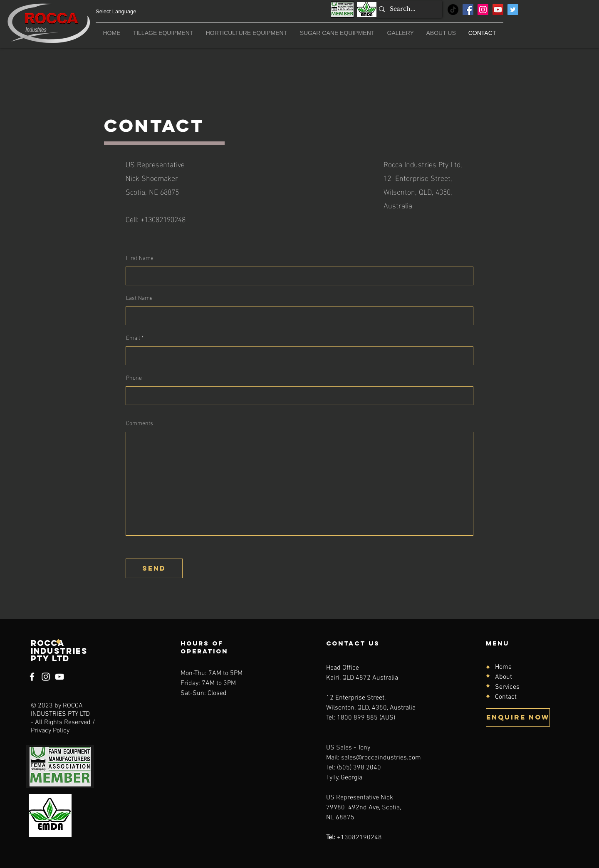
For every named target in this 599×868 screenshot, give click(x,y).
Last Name (139, 297)
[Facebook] (468, 10)
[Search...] (407, 9)
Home (503, 667)
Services (507, 687)
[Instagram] (483, 10)
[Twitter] (513, 10)
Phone (134, 377)
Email (133, 337)
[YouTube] (498, 10)
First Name (140, 257)
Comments (140, 423)
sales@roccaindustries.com (381, 758)
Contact (506, 697)
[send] (154, 568)
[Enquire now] (518, 717)
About (504, 677)
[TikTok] (453, 10)
